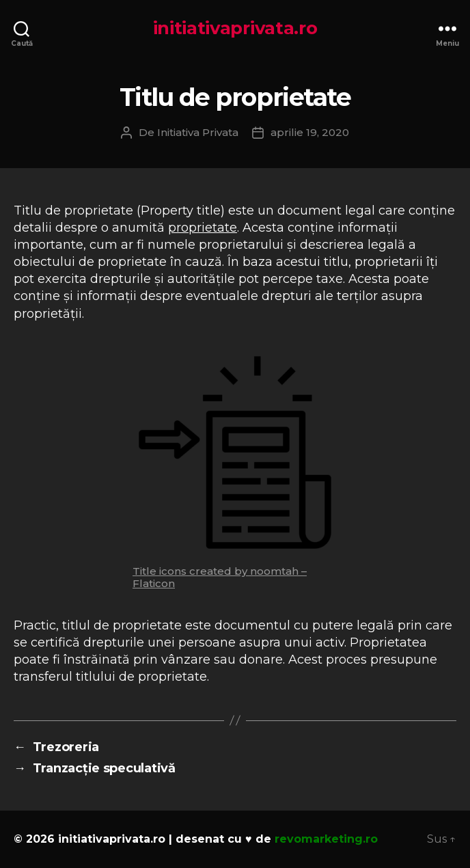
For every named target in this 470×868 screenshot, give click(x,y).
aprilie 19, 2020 (310, 132)
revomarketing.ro (326, 839)
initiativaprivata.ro (235, 28)
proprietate (203, 228)
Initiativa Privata (198, 132)
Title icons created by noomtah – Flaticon (220, 577)
